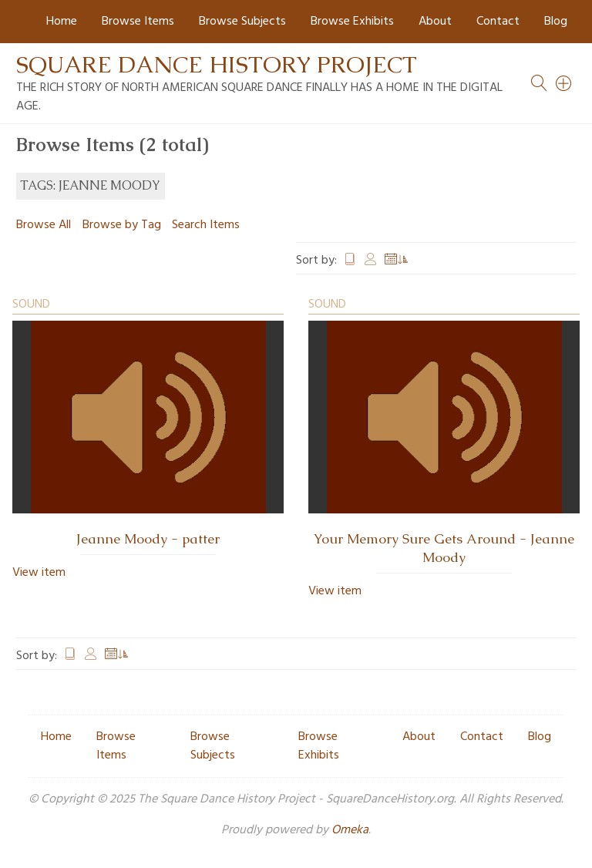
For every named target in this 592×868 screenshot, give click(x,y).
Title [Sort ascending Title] (350, 261)
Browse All (44, 225)
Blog (556, 22)
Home (62, 22)
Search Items (206, 225)
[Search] (564, 83)
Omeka (350, 830)
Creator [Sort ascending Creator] (371, 261)
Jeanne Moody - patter (148, 539)
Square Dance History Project (217, 64)
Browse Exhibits (352, 22)
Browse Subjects (242, 22)
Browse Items (138, 22)
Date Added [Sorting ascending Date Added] (397, 261)
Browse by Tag (122, 225)
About (435, 22)
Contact (498, 22)
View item (39, 573)
